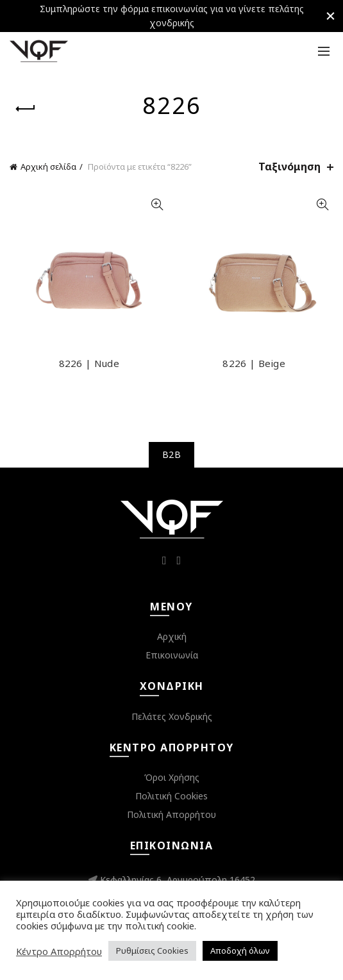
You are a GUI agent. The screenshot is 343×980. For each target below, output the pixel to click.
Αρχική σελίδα (48, 167)
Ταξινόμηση (289, 167)
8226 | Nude (89, 363)
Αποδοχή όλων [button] (240, 951)
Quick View (157, 205)
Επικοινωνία (172, 655)
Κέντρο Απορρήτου (59, 951)
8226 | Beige (254, 363)
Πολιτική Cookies (171, 796)
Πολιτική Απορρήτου (171, 814)
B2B (171, 454)
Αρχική (172, 636)
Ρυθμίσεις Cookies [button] (152, 951)
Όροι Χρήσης (172, 777)
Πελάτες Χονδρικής (172, 716)
